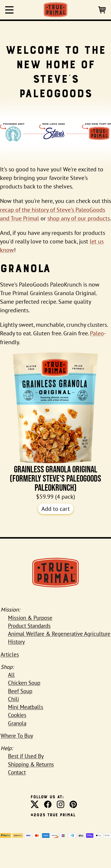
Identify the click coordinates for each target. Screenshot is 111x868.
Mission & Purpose (30, 618)
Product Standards (29, 626)
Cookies (17, 715)
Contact (17, 772)
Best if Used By (26, 756)
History (16, 642)
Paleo (97, 333)
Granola (17, 723)
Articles (10, 654)
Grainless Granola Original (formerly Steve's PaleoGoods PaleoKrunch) (55, 422)
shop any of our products (79, 218)
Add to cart (56, 509)
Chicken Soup (24, 683)
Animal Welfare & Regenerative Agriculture (59, 634)
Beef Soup (20, 691)
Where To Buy (17, 736)
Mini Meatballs (26, 707)
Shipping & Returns (31, 764)
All (11, 675)
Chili (13, 699)
